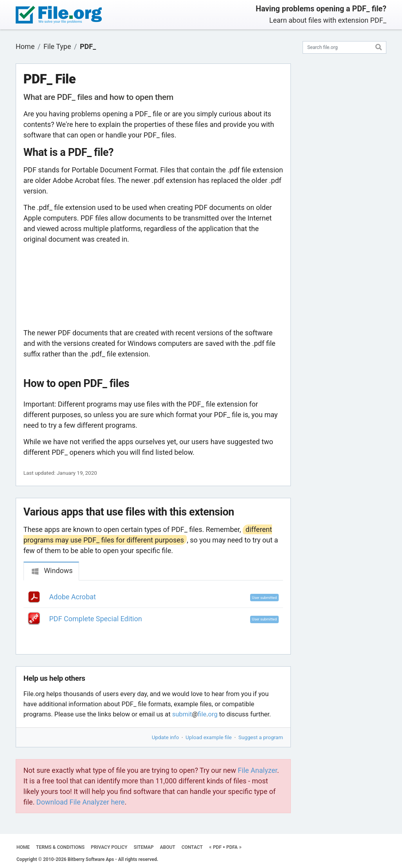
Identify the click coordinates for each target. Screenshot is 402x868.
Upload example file (209, 737)
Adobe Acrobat (73, 597)
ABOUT (168, 847)
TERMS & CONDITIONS (60, 847)
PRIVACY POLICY (109, 847)
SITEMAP (143, 847)
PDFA (232, 847)
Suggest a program (261, 737)
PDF (217, 847)
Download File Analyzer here (81, 802)
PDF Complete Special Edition (96, 619)
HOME (23, 847)
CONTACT (192, 847)
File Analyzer (258, 770)
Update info (165, 737)
